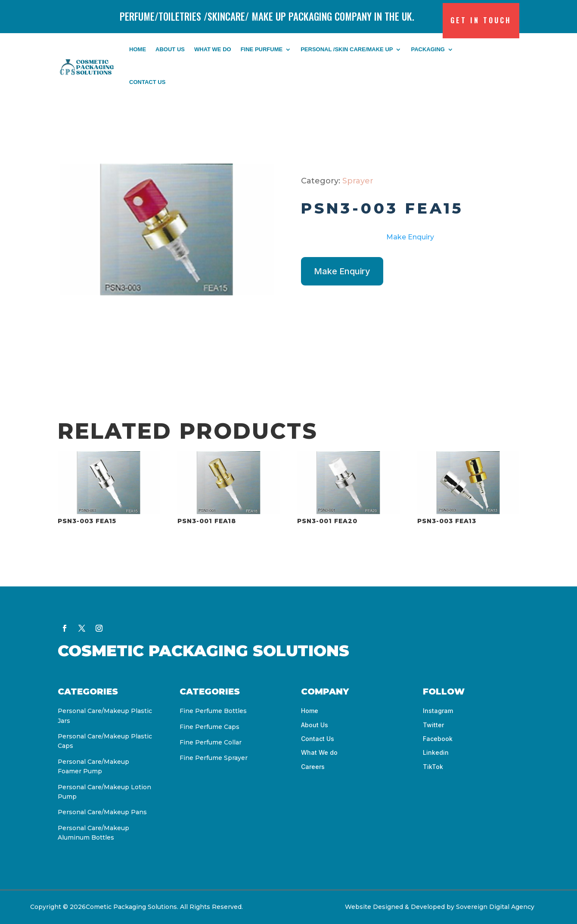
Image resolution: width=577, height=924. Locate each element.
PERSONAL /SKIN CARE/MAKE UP (347, 49)
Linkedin (436, 752)
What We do (213, 49)
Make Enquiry (410, 237)
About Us (170, 49)
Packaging (428, 49)
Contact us (147, 82)
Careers (313, 767)
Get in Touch (481, 20)
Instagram (438, 711)
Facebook (438, 739)
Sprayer (358, 181)
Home (138, 49)
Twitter (433, 725)
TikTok (433, 767)
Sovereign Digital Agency (496, 907)
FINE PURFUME (262, 49)
